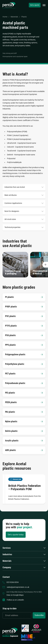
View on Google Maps (15, 595)
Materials (14, 17)
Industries (7, 554)
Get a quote (35, 5)
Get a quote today (16, 535)
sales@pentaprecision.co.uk (18, 587)
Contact (6, 577)
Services (7, 548)
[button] (44, 5)
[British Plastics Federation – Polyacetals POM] (24, 489)
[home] (9, 5)
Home (5, 17)
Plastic (24, 17)
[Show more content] (45, 265)
